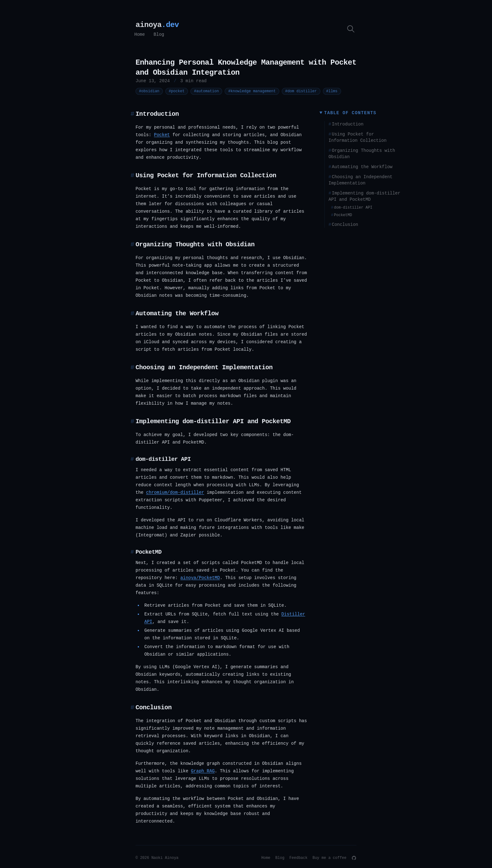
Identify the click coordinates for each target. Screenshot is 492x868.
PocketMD (342, 215)
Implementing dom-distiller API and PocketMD (364, 196)
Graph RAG (203, 771)
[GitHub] (354, 858)
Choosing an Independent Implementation (361, 180)
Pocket (162, 135)
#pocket (178, 91)
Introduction (346, 124)
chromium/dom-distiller (175, 493)
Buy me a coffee (329, 858)
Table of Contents (350, 113)
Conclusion (343, 225)
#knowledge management (253, 91)
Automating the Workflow (361, 167)
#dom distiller (303, 91)
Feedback (298, 858)
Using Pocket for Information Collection (358, 137)
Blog (159, 35)
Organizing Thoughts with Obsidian (362, 154)
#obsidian (151, 91)
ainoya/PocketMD (200, 578)
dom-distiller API (352, 208)
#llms (334, 91)
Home (140, 35)
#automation (208, 91)
